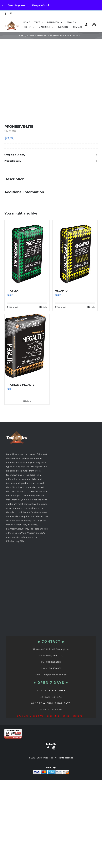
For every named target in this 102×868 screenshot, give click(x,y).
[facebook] (6, 14)
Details (44, 307)
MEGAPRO (61, 291)
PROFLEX (12, 291)
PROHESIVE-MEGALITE (21, 385)
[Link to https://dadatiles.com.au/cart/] (94, 25)
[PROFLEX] (27, 253)
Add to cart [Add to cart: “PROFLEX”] (13, 307)
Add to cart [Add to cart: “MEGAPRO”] (62, 307)
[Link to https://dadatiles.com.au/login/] (86, 25)
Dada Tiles (48, 758)
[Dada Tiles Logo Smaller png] (12, 22)
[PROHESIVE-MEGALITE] (27, 347)
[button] (51, 155)
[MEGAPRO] (75, 253)
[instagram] (11, 14)
